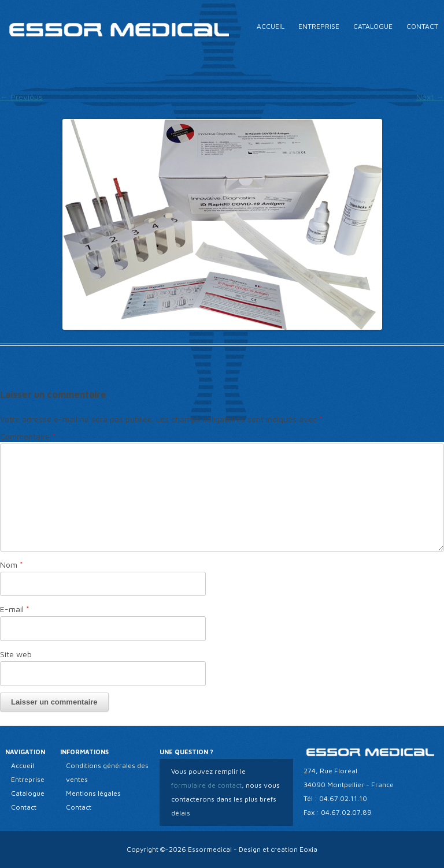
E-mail (15, 609)
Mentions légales (93, 793)
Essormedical (210, 849)
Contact (422, 26)
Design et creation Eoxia (278, 849)
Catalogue (373, 26)
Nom (12, 565)
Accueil (271, 26)
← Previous (21, 97)
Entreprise (319, 26)
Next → (430, 97)
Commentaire (28, 436)
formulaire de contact (206, 785)
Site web (16, 654)
